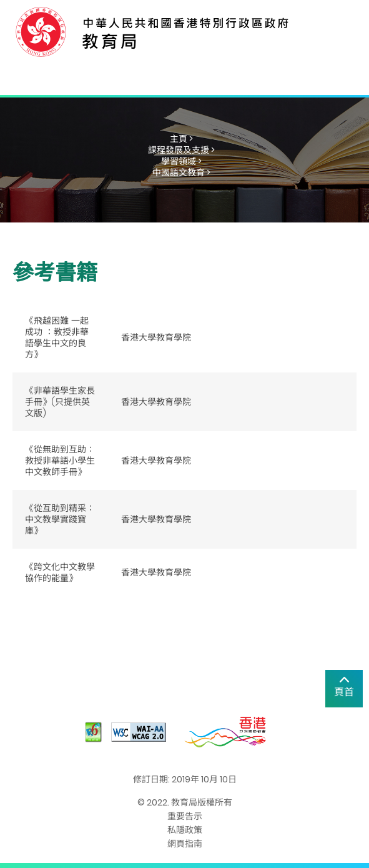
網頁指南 (185, 844)
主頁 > (181, 139)
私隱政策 (185, 830)
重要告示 (185, 816)
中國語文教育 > (181, 172)
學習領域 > (181, 161)
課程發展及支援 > (181, 150)
